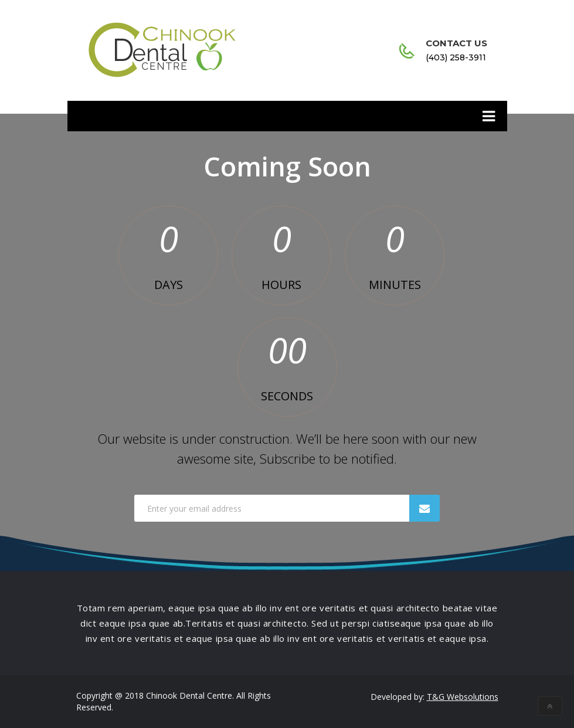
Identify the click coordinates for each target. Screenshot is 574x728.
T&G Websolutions (463, 697)
